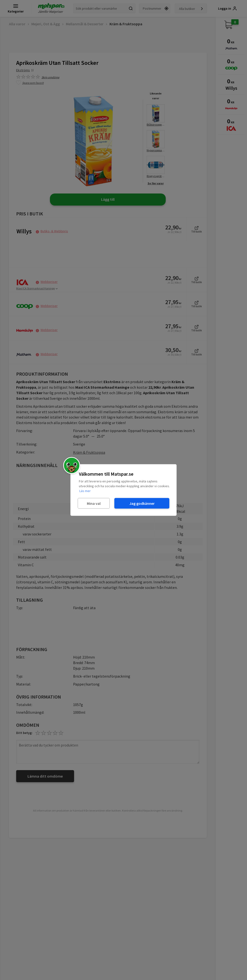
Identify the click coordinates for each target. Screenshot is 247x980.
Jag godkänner (142, 503)
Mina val (94, 503)
